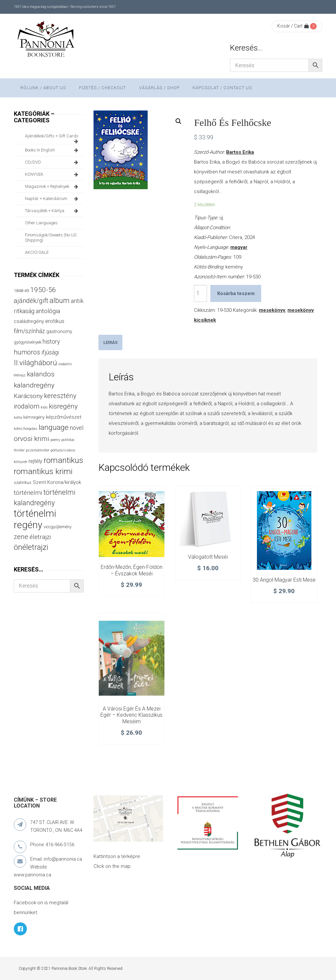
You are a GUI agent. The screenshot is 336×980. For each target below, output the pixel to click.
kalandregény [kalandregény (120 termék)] (34, 385)
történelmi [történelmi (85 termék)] (28, 493)
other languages (41, 223)
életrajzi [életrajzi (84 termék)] (40, 537)
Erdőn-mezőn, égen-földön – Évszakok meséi (132, 570)
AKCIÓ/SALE (37, 252)
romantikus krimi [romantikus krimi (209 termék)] (43, 471)
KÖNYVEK (53, 174)
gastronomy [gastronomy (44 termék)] (59, 332)
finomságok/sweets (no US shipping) (51, 238)
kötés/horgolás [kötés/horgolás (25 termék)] (26, 429)
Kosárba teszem (236, 293)
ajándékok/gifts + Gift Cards (53, 138)
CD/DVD (53, 162)
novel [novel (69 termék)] (77, 428)
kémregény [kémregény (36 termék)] (34, 417)
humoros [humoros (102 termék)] (27, 352)
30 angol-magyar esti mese (284, 580)
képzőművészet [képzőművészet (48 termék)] (64, 417)
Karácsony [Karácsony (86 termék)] (28, 396)
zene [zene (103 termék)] (21, 537)
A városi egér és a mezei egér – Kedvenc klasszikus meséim (131, 715)
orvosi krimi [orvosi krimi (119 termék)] (31, 439)
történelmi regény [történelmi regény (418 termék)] (35, 519)
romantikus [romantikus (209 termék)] (63, 460)
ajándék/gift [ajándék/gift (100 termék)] (31, 301)
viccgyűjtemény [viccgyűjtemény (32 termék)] (58, 527)
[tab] (110, 342)
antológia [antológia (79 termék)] (48, 311)
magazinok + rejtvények (53, 187)
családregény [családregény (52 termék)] (29, 321)
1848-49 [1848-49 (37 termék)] (21, 291)
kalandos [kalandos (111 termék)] (41, 374)
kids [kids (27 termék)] (44, 407)
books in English (53, 150)
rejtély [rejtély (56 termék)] (35, 461)
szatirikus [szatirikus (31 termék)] (23, 483)
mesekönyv (272, 310)
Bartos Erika (240, 152)
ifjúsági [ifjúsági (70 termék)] (50, 352)
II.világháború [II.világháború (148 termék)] (35, 363)
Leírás (110, 342)
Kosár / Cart (293, 26)
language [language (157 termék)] (54, 427)
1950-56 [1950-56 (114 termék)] (43, 290)
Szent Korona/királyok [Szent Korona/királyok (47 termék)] (57, 482)
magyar (239, 247)
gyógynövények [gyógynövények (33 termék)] (28, 342)
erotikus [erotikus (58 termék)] (55, 321)
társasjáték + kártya (53, 211)
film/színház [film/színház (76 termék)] (29, 331)
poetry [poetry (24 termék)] (55, 440)
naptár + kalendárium (53, 199)
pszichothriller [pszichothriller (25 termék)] (38, 450)
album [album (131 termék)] (60, 300)
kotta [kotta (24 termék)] (18, 418)
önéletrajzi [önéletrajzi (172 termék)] (31, 547)
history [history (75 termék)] (51, 341)
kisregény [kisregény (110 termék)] (63, 406)
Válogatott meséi (208, 557)
